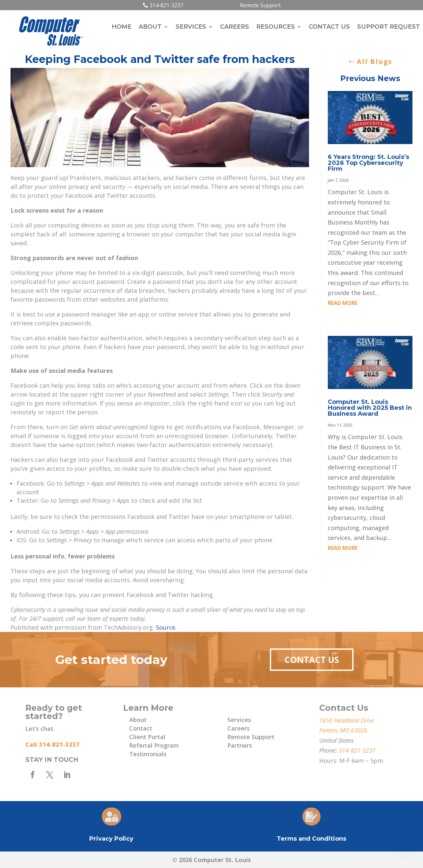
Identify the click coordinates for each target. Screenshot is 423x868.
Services (191, 27)
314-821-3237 (166, 5)
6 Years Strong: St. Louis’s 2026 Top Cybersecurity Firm (368, 163)
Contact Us (329, 27)
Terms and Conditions (311, 839)
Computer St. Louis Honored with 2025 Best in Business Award (370, 408)
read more (343, 303)
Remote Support (260, 5)
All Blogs (375, 61)
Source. (166, 627)
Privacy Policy (111, 839)
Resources (276, 27)
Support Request (389, 27)
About (150, 27)
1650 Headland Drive (347, 720)
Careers (235, 27)
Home (122, 27)
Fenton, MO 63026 (343, 730)
